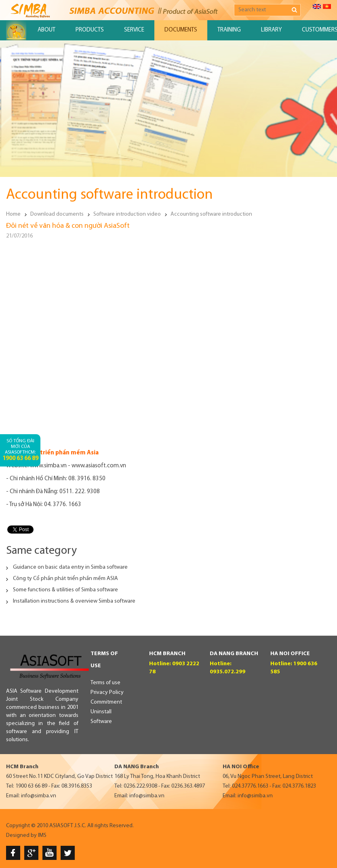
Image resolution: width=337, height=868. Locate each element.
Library (271, 30)
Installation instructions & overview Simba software (74, 601)
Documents (181, 30)
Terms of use (105, 683)
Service (134, 30)
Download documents (57, 214)
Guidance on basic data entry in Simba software (70, 567)
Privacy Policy (107, 693)
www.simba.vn (48, 466)
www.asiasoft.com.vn (99, 466)
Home (13, 214)
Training (229, 30)
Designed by (21, 835)
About (46, 30)
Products (90, 30)
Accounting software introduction (211, 214)
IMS (42, 835)
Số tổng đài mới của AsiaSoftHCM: (20, 450)
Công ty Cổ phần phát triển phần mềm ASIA (65, 579)
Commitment (106, 702)
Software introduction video (127, 214)
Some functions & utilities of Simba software (65, 590)
